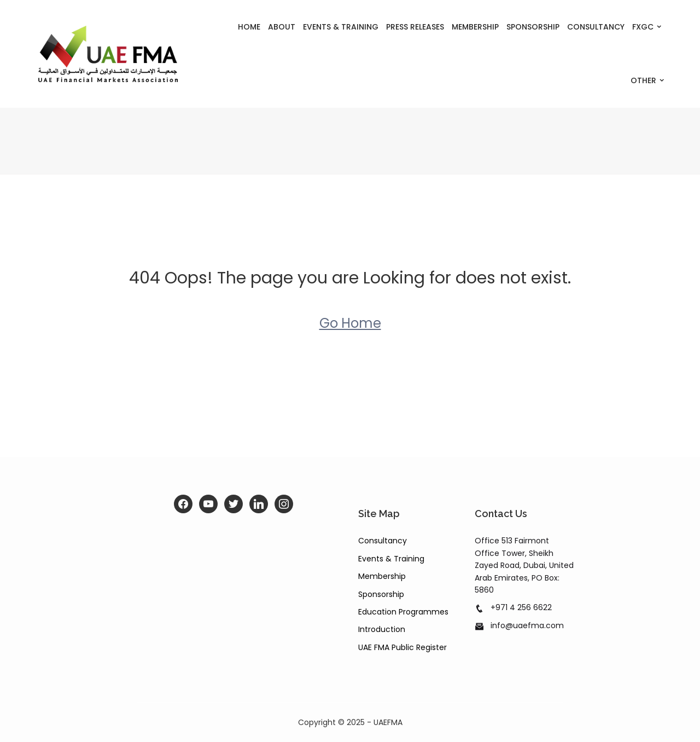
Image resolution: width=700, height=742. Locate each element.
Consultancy (596, 27)
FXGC (643, 27)
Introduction (382, 629)
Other (643, 80)
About (282, 27)
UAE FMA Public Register (402, 647)
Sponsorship (533, 27)
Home (249, 27)
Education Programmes (403, 612)
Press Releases (415, 27)
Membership (475, 27)
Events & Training (341, 27)
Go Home (350, 323)
